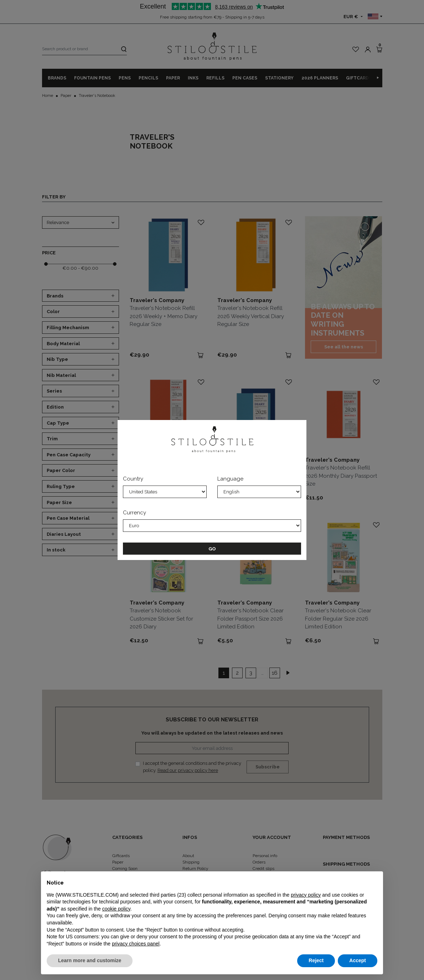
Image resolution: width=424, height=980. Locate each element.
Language (230, 479)
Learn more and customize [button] (90, 960)
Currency (135, 513)
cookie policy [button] (116, 909)
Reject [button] (316, 960)
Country (133, 479)
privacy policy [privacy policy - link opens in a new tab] (306, 895)
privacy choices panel (136, 944)
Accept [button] (358, 960)
